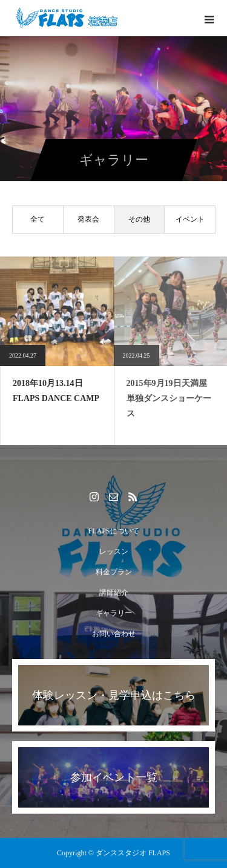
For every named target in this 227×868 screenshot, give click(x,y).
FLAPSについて (113, 531)
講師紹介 (114, 593)
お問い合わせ (114, 634)
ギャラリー (114, 613)
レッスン (114, 551)
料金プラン (114, 572)
